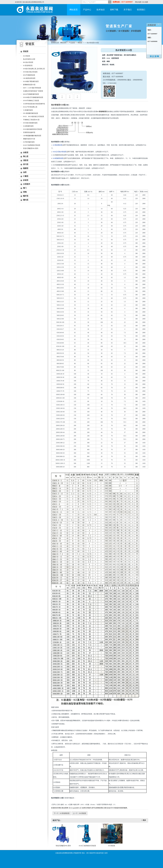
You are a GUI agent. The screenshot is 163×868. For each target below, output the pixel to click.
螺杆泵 (26, 196)
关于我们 (128, 10)
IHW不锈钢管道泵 (29, 75)
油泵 (25, 172)
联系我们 (141, 10)
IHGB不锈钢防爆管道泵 (31, 94)
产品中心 (87, 10)
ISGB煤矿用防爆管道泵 (31, 81)
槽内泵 (26, 200)
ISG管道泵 (27, 56)
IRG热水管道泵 (28, 62)
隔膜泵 (26, 168)
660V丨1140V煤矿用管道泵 (32, 88)
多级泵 (26, 180)
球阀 (25, 192)
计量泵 (26, 176)
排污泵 (26, 164)
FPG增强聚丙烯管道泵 (31, 113)
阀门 (25, 188)
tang (109, 205)
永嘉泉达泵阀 (35, 10)
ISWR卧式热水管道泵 (30, 72)
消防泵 (26, 160)
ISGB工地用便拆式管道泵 (32, 145)
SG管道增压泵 (28, 66)
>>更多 (144, 820)
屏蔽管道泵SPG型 (29, 139)
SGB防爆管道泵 (28, 126)
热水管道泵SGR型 (29, 59)
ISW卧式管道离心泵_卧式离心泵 (34, 69)
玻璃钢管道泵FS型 (29, 85)
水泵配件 (27, 184)
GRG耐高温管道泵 (29, 78)
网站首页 (74, 10)
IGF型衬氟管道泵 (29, 142)
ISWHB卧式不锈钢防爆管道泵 (33, 97)
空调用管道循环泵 (29, 132)
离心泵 (26, 156)
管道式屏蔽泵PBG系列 (31, 148)
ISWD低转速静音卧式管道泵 (33, 129)
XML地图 (145, 2)
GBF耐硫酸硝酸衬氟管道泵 (32, 136)
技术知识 (101, 10)
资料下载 (114, 10)
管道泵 (26, 51)
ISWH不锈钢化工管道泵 (31, 101)
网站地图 (138, 2)
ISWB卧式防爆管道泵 (30, 123)
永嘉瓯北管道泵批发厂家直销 (33, 91)
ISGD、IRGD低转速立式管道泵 (34, 116)
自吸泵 (26, 153)
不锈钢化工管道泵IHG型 (31, 120)
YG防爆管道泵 (28, 110)
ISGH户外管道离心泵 (30, 107)
